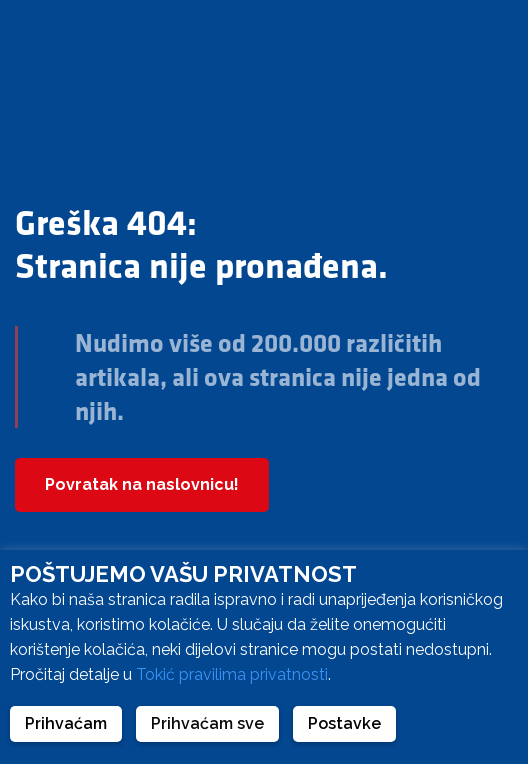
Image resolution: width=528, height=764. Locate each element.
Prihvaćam (66, 723)
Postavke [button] (344, 723)
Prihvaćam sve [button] (207, 723)
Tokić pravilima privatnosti (232, 674)
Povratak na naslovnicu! (142, 484)
